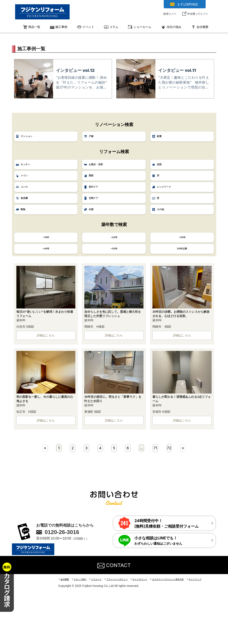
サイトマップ (207, 631)
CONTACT (114, 617)
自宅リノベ (170, 14)
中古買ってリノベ (198, 14)
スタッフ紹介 (82, 631)
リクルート (100, 631)
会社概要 (65, 631)
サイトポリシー (147, 631)
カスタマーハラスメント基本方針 (178, 631)
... (143, 499)
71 (156, 499)
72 (169, 499)
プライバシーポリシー (122, 631)
